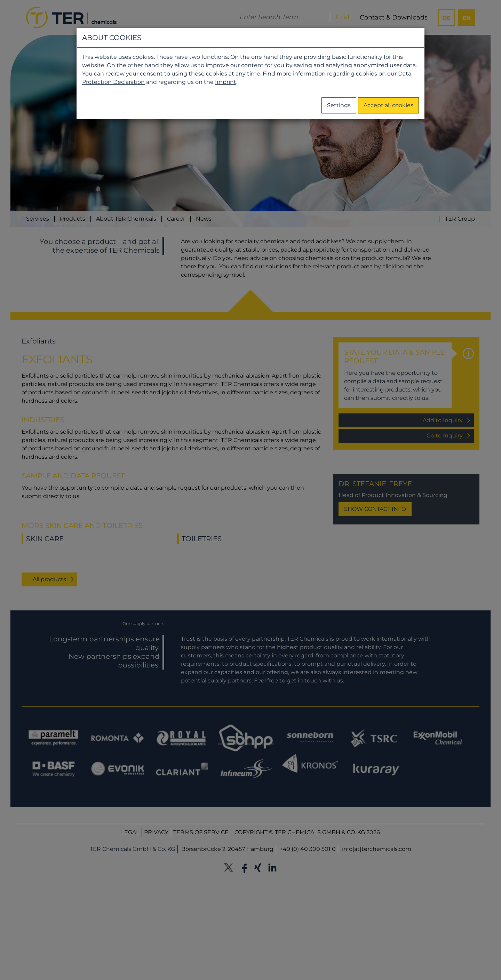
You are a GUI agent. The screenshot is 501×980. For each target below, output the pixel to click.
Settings (339, 105)
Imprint (226, 82)
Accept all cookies (388, 105)
